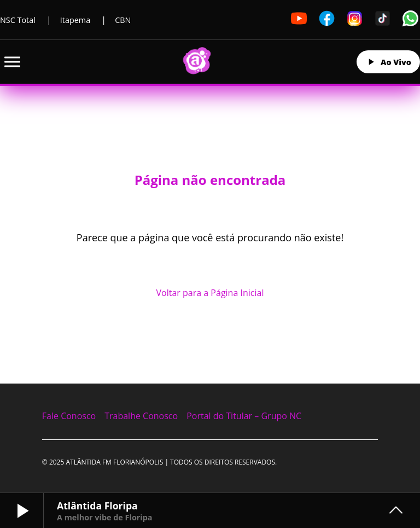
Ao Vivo (388, 62)
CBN (123, 20)
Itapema (75, 20)
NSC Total (18, 20)
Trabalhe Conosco (141, 416)
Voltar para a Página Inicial (210, 293)
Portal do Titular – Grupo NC (244, 416)
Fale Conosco (69, 416)
